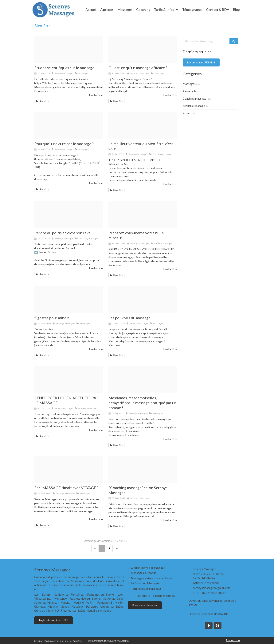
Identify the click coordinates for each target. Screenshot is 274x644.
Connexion (233, 640)
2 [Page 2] (109, 548)
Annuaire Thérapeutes (118, 641)
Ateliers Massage (194, 106)
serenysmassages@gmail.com (212, 588)
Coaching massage (194, 98)
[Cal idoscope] (68, 470)
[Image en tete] (68, 50)
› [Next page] (116, 548)
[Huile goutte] (143, 215)
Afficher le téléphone (206, 583)
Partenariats (191, 91)
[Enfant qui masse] (68, 380)
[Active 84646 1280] (143, 126)
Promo (187, 113)
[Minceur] (68, 215)
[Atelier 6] (143, 380)
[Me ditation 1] (143, 470)
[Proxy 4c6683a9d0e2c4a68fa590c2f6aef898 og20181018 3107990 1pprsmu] (143, 50)
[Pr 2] (68, 300)
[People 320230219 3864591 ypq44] (68, 126)
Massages (189, 84)
